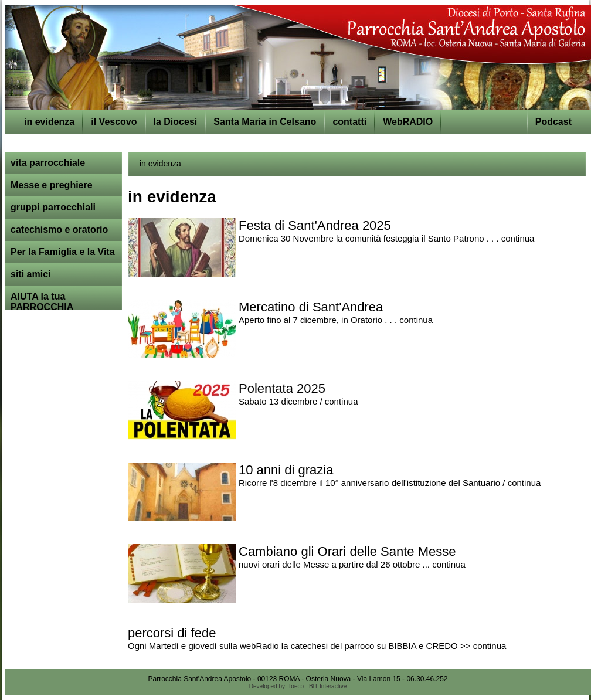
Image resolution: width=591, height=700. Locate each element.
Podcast (553, 122)
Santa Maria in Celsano (265, 122)
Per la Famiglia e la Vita (63, 252)
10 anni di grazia (286, 470)
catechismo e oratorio (59, 230)
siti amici (30, 274)
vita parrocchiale (48, 163)
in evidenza (49, 122)
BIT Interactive (328, 686)
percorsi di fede (172, 633)
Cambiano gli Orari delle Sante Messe (347, 551)
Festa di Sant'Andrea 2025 (315, 225)
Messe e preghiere (52, 185)
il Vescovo (114, 122)
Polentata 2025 (282, 388)
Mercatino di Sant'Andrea (311, 307)
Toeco (296, 686)
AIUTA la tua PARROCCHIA (42, 302)
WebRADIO (408, 122)
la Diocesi (176, 122)
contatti (349, 122)
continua (518, 238)
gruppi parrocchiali (53, 207)
